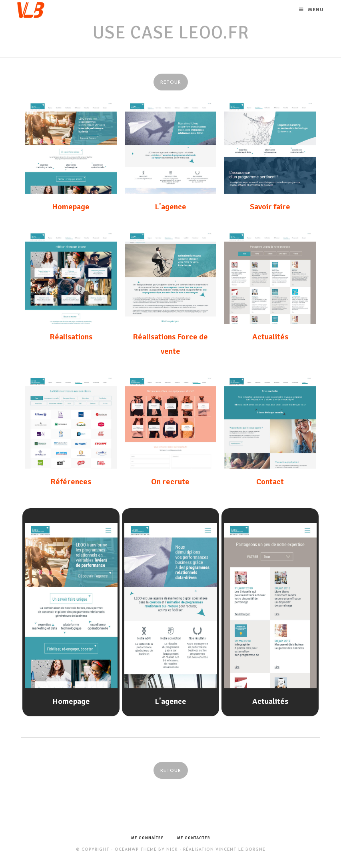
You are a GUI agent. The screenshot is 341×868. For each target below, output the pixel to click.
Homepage (71, 207)
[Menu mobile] (311, 10)
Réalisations (71, 337)
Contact (270, 482)
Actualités (270, 337)
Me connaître (148, 838)
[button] (171, 82)
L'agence (170, 207)
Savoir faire (270, 207)
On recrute (170, 482)
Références (71, 482)
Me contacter (194, 838)
